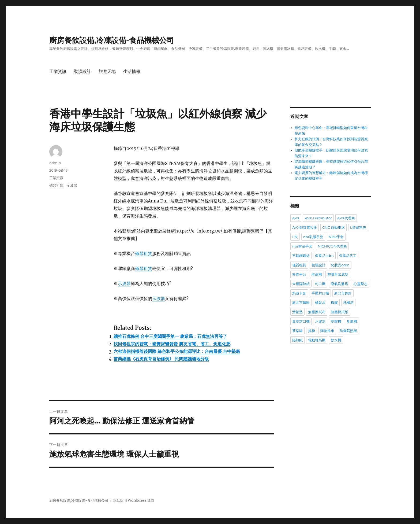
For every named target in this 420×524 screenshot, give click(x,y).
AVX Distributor (318, 218)
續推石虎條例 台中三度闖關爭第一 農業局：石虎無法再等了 (170, 336)
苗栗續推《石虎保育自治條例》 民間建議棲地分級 (161, 359)
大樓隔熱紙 (301, 284)
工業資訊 (58, 71)
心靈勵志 (361, 284)
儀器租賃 (144, 253)
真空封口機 (301, 321)
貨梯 (312, 331)
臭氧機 (352, 321)
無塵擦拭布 (317, 312)
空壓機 (336, 321)
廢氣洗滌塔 (340, 284)
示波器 (124, 283)
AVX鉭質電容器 (305, 227)
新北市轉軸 (301, 302)
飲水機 (336, 340)
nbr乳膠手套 (313, 237)
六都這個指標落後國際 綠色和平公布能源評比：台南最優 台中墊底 (177, 351)
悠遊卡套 (299, 293)
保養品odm (324, 256)
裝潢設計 (82, 71)
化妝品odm (340, 265)
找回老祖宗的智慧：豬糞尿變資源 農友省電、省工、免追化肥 (172, 344)
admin (55, 163)
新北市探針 (343, 293)
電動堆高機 (317, 340)
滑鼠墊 (297, 312)
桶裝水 (320, 302)
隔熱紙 (297, 340)
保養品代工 (348, 256)
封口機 (320, 284)
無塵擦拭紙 (340, 312)
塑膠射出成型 (338, 274)
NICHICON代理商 (332, 246)
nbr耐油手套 (302, 246)
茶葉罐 (297, 331)
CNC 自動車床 (333, 227)
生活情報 (132, 71)
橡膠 (334, 302)
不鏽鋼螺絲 (301, 256)
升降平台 (299, 274)
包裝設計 (318, 265)
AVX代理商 (346, 218)
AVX (296, 218)
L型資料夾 (358, 227)
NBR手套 (336, 237)
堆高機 (317, 274)
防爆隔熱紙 (348, 331)
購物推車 (327, 331)
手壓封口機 (320, 293)
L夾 (295, 237)
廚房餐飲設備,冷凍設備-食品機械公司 (112, 40)
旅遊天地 (107, 71)
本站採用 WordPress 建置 (134, 501)
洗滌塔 (348, 302)
